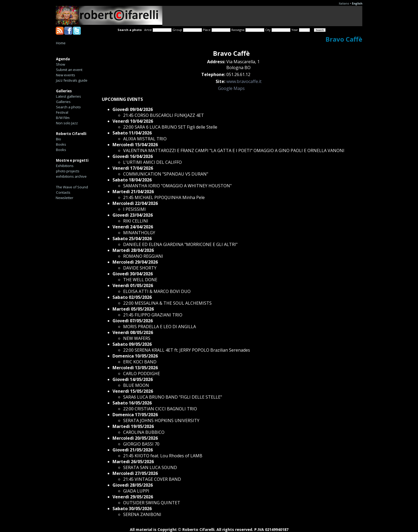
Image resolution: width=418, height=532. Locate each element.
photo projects (68, 171)
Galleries (63, 102)
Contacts (63, 192)
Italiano (344, 3)
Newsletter (65, 198)
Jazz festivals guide (72, 80)
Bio (59, 139)
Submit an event (69, 70)
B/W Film (63, 118)
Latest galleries (69, 96)
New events (66, 75)
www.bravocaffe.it (244, 81)
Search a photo (68, 107)
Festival (62, 112)
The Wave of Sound (72, 187)
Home (61, 43)
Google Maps (231, 88)
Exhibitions (65, 166)
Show (61, 64)
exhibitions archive (71, 176)
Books (61, 144)
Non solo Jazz (67, 123)
